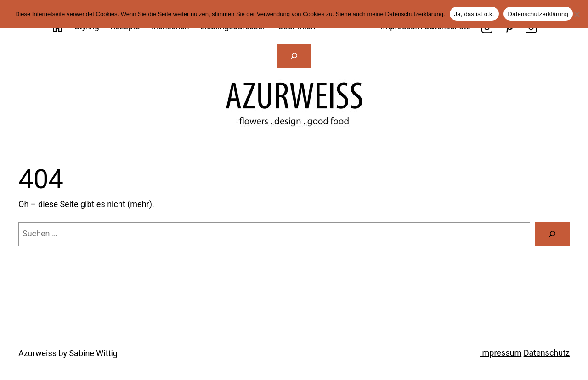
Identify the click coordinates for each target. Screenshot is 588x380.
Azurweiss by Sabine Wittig (68, 353)
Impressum (501, 353)
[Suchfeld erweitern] (294, 56)
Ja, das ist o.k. (474, 14)
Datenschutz (547, 353)
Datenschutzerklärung (538, 14)
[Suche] (552, 234)
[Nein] (577, 14)
